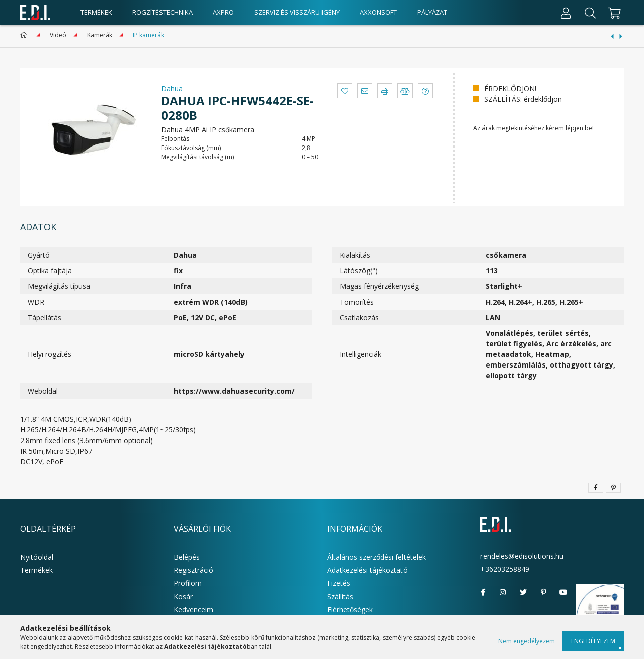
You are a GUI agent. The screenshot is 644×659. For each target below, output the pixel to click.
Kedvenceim (193, 609)
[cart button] (613, 13)
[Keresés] (590, 13)
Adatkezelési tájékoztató (367, 570)
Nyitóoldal (37, 557)
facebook (483, 592)
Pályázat (432, 12)
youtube (563, 592)
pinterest (543, 592)
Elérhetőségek (350, 609)
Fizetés (339, 583)
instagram (503, 592)
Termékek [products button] (96, 12)
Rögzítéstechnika (163, 12)
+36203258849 (505, 569)
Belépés (187, 557)
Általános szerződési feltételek (376, 557)
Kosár (183, 596)
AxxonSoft (378, 12)
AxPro (223, 12)
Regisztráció (193, 570)
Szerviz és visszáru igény (297, 12)
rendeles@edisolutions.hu (522, 556)
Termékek (36, 570)
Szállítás (340, 596)
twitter (523, 592)
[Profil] (566, 13)
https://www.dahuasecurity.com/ (234, 391)
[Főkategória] (25, 35)
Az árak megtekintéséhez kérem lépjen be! (534, 128)
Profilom (188, 583)
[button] (345, 91)
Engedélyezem (593, 641)
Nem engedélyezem (527, 641)
